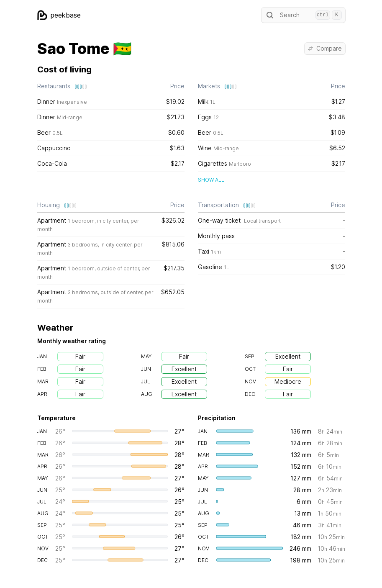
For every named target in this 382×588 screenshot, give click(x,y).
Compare (325, 48)
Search (303, 15)
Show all (211, 180)
